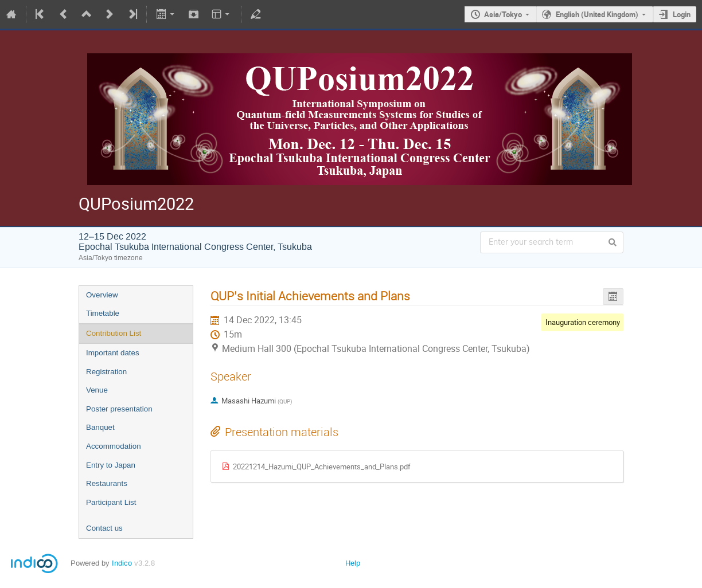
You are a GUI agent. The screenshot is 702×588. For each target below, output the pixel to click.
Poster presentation (119, 409)
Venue (97, 390)
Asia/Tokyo (503, 14)
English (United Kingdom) (597, 14)
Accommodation (114, 446)
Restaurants (107, 483)
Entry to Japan (111, 465)
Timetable (103, 313)
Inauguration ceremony (583, 322)
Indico (122, 563)
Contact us (104, 528)
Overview (102, 295)
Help (353, 563)
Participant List (111, 502)
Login (682, 14)
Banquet (100, 427)
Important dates (113, 353)
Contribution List (114, 333)
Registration (106, 372)
